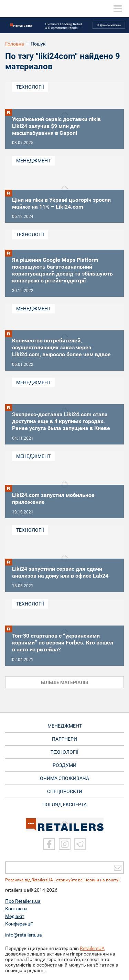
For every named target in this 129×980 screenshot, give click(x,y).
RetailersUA (92, 948)
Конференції (19, 924)
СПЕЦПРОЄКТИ (65, 791)
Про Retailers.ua (23, 901)
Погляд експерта (64, 804)
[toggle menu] (118, 9)
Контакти (16, 909)
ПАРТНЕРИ (64, 739)
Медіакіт (15, 916)
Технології (30, 87)
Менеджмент (33, 161)
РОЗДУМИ (64, 765)
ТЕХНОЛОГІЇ (64, 752)
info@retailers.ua (24, 935)
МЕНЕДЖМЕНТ (65, 726)
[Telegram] (80, 844)
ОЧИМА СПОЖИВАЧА (64, 778)
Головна (15, 44)
